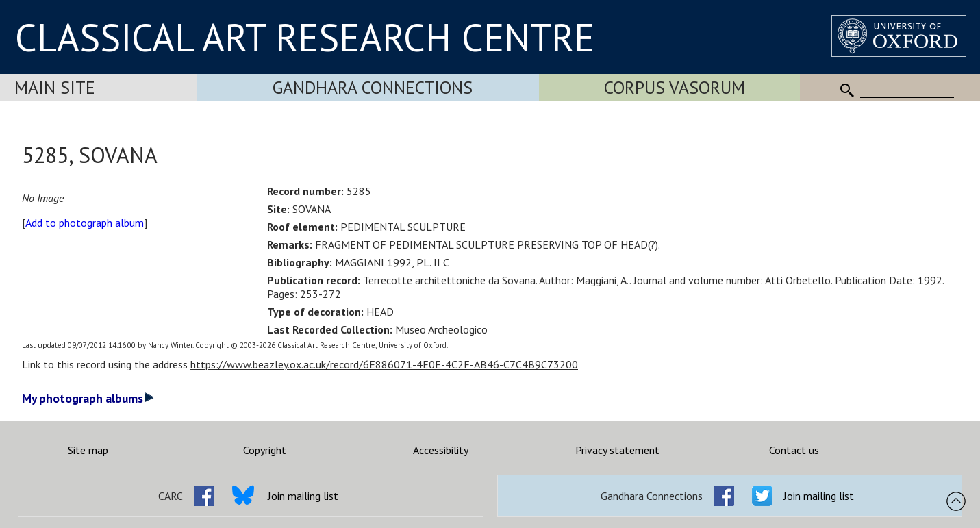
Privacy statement (617, 450)
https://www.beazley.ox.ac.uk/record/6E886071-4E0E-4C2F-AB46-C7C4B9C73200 (384, 364)
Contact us (794, 450)
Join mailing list (303, 496)
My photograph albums (88, 398)
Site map (88, 450)
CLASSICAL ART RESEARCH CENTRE (305, 37)
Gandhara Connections (373, 87)
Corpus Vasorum (675, 87)
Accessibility (441, 450)
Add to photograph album (85, 223)
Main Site (55, 87)
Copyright (265, 450)
